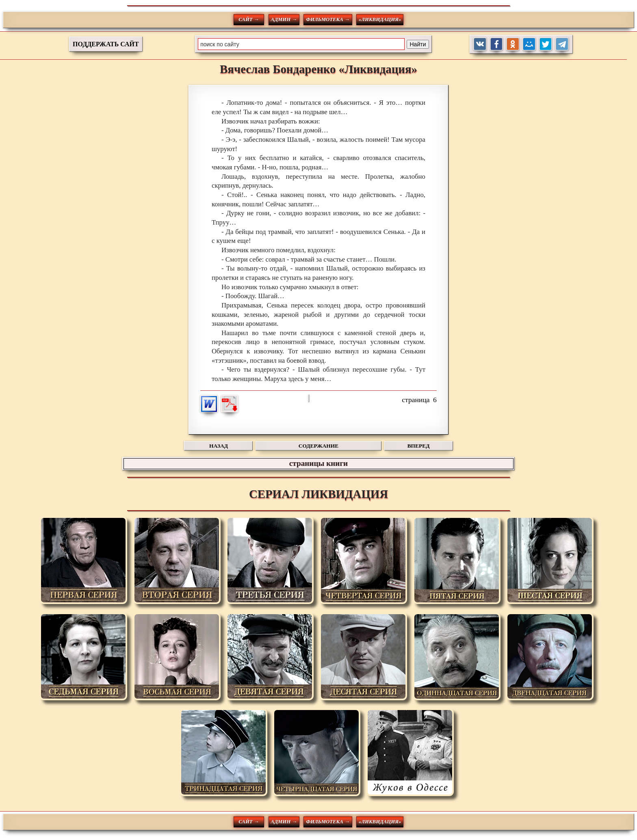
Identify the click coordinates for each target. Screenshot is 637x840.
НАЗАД (219, 446)
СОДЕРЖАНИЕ (318, 446)
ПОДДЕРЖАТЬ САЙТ (106, 44)
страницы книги (318, 463)
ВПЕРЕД (419, 446)
